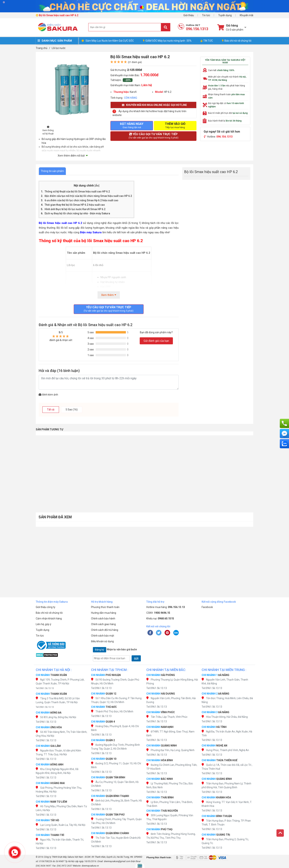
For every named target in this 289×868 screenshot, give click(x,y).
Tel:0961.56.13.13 (45, 688)
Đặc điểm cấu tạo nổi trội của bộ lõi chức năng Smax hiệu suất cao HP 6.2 (88, 196)
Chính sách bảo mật (103, 636)
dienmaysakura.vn (90, 866)
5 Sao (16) (72, 410)
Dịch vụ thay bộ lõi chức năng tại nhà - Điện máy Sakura (77, 213)
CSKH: (158, 613)
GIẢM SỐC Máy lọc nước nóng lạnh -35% (167, 41)
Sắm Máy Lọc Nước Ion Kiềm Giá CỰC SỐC (110, 41)
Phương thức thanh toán (105, 607)
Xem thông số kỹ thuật (48, 130)
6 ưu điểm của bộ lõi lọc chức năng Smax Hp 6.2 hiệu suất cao (81, 200)
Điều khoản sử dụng (102, 641)
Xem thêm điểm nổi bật (71, 156)
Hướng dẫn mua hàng (104, 613)
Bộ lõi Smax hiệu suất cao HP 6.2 (60, 223)
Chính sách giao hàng (103, 624)
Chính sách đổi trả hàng (105, 630)
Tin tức (206, 15)
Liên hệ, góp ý (43, 624)
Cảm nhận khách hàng (49, 619)
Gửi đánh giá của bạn (156, 341)
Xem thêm (109, 295)
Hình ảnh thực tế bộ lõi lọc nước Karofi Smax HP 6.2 (75, 209)
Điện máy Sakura (91, 232)
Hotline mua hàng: (166, 607)
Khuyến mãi (247, 15)
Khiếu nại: (160, 619)
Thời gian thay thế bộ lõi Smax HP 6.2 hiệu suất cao (75, 205)
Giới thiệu (189, 15)
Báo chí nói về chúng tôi (237, 41)
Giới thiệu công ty (46, 607)
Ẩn (97, 186)
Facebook (207, 607)
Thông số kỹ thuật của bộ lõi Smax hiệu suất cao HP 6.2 (77, 191)
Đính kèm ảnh (48, 395)
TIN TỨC (207, 41)
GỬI (136, 659)
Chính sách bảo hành (103, 619)
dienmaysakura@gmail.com (117, 861)
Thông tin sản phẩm (52, 171)
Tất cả (51, 410)
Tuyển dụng (225, 15)
